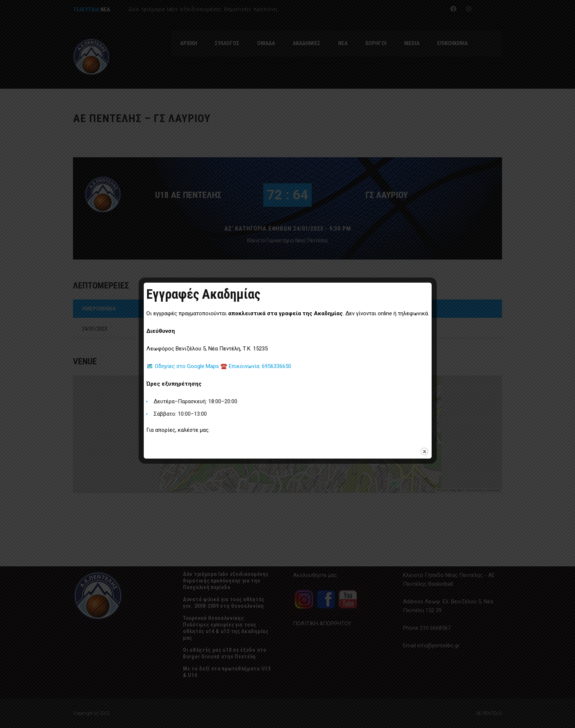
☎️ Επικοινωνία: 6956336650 (256, 366)
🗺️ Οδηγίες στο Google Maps (183, 366)
